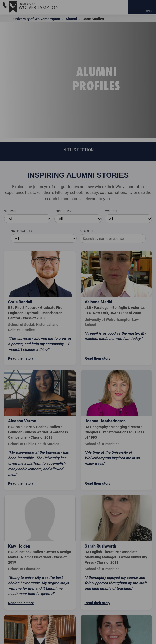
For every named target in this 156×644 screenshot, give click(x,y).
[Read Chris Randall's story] (40, 308)
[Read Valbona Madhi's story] (116, 308)
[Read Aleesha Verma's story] (40, 430)
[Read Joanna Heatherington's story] (116, 430)
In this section (78, 150)
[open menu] (149, 7)
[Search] (135, 7)
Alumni (71, 19)
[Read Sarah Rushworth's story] (116, 552)
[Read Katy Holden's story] (40, 552)
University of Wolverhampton (37, 19)
